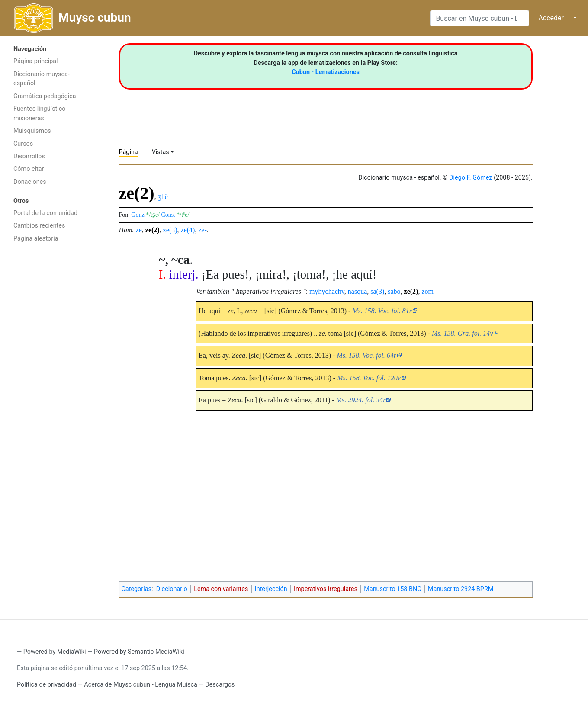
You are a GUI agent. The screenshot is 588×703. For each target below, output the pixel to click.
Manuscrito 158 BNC (392, 589)
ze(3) (170, 230)
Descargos (220, 685)
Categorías (137, 589)
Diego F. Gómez (471, 178)
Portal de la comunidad (45, 213)
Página (129, 152)
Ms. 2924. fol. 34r (361, 400)
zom (427, 291)
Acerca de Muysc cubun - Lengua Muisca (140, 685)
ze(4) (188, 230)
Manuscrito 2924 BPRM (461, 589)
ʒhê (163, 197)
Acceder (551, 18)
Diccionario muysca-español (42, 79)
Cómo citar (29, 169)
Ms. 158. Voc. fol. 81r (382, 311)
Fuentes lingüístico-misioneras (40, 114)
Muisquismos (32, 131)
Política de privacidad (47, 685)
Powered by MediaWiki (55, 652)
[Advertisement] (49, 384)
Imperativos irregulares (326, 589)
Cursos (23, 144)
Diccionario (172, 589)
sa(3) (377, 291)
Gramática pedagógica (45, 96)
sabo (394, 291)
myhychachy (327, 291)
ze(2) (153, 230)
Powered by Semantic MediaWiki (139, 652)
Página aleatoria (36, 239)
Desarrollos (29, 156)
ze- (202, 230)
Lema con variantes (221, 589)
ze (139, 230)
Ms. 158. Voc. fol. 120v (369, 378)
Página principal (36, 61)
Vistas (161, 152)
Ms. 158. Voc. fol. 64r (366, 355)
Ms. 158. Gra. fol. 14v (462, 333)
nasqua (357, 291)
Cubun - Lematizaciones (326, 72)
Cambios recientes (39, 226)
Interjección (271, 589)
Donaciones (30, 182)
